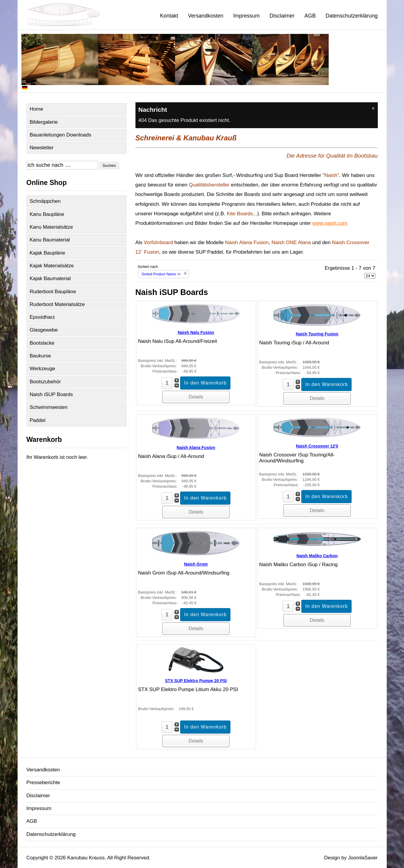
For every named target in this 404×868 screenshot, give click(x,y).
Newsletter (42, 148)
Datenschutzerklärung (351, 16)
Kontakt (169, 16)
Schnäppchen (45, 201)
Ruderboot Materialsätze (57, 304)
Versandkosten (206, 16)
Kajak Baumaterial (50, 278)
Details (196, 397)
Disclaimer (282, 16)
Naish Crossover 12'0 (317, 446)
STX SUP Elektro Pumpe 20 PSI (196, 681)
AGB (310, 16)
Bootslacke (42, 343)
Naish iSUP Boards (51, 394)
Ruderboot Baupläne (53, 292)
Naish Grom (196, 564)
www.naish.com (330, 223)
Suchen (109, 165)
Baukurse (40, 356)
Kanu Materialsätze (52, 227)
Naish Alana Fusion (196, 448)
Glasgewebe (44, 330)
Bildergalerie (44, 122)
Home (36, 109)
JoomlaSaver (363, 858)
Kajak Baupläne (47, 253)
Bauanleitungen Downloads (61, 135)
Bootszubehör (45, 382)
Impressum (246, 16)
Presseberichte (43, 783)
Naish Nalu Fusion (196, 332)
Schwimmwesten (49, 407)
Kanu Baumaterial (50, 240)
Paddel (38, 420)
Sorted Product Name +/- (162, 274)
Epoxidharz (42, 317)
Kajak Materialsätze (52, 266)
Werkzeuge (43, 369)
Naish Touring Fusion (317, 334)
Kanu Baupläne (47, 214)
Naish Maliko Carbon (317, 556)
